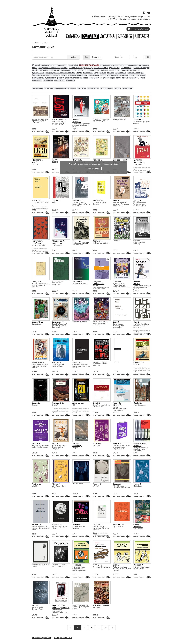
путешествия (50, 78)
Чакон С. (117, 403)
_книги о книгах (106, 88)
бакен (35, 68)
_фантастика (128, 88)
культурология (38, 73)
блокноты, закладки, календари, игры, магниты (88, 68)
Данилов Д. (77, 446)
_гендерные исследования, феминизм (60, 88)
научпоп (111, 73)
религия (61, 78)
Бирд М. (35, 605)
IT (33, 65)
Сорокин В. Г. (139, 362)
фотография (59, 80)
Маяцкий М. (77, 281)
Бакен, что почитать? (63, 638)
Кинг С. (35, 162)
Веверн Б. (77, 241)
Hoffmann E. (138, 527)
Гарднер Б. (97, 281)
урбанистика (140, 78)
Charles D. (138, 403)
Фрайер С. (77, 524)
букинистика (114, 68)
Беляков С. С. (78, 200)
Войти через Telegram (138, 29)
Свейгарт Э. (138, 565)
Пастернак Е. (58, 243)
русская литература (74, 78)
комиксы (104, 70)
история (91, 70)
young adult (73, 65)
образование (121, 73)
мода (96, 73)
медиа (79, 73)
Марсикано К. (98, 284)
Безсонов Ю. (98, 200)
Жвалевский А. (58, 241)
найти (74, 57)
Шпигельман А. (38, 362)
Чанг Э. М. (117, 443)
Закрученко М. (58, 322)
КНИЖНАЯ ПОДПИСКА (89, 65)
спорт (103, 78)
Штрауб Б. (117, 405)
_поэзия (118, 88)
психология (140, 75)
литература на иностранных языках (60, 73)
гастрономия (126, 68)
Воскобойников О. (121, 160)
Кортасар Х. (98, 241)
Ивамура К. (77, 160)
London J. (137, 484)
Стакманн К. (118, 281)
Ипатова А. (77, 119)
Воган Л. (117, 565)
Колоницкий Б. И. (59, 119)
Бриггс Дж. (77, 565)
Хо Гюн (55, 443)
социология (94, 78)
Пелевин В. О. (58, 403)
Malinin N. (137, 446)
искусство (82, 70)
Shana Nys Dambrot (101, 605)
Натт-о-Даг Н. (139, 162)
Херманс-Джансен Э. (61, 608)
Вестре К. (117, 200)
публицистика (38, 78)
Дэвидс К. (137, 200)
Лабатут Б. (97, 484)
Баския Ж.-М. (37, 322)
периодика (55, 75)
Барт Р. (116, 322)
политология (94, 75)
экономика (70, 80)
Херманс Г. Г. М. (59, 605)
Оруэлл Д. (56, 200)
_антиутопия (37, 88)
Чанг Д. (136, 322)
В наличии (96, 57)
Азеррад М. (57, 362)
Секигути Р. (36, 281)
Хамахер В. (36, 524)
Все (86, 57)
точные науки (128, 78)
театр (118, 78)
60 (105, 628)
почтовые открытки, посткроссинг (114, 75)
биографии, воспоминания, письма (53, 68)
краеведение (115, 70)
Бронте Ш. (97, 443)
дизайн (35, 70)
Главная (35, 43)
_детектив (81, 88)
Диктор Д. (117, 484)
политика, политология (78, 75)
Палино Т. (138, 281)
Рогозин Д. (77, 122)
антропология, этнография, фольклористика (119, 65)
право (132, 75)
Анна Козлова (78, 403)
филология (37, 80)
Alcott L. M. (36, 484)
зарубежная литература (49, 70)
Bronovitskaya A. (140, 443)
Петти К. (137, 284)
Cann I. (136, 524)
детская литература (141, 68)
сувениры (111, 78)
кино (98, 70)
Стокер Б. (36, 403)
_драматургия (93, 88)
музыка (103, 73)
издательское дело (69, 70)
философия (48, 80)
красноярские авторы (130, 70)
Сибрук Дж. (97, 524)
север (86, 78)
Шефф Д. (97, 403)
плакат (64, 75)
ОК (148, 57)
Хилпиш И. (97, 565)
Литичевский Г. (119, 524)
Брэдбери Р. (37, 243)
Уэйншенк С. (139, 119)
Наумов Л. (36, 443)
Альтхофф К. (78, 362)
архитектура (144, 65)
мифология (88, 73)
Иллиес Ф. (36, 200)
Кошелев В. (57, 524)
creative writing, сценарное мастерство (51, 65)
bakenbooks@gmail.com (42, 638)
